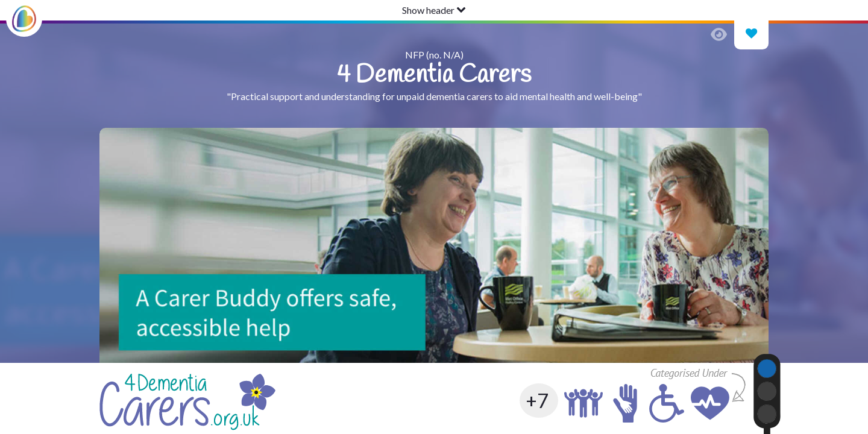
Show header (434, 10)
